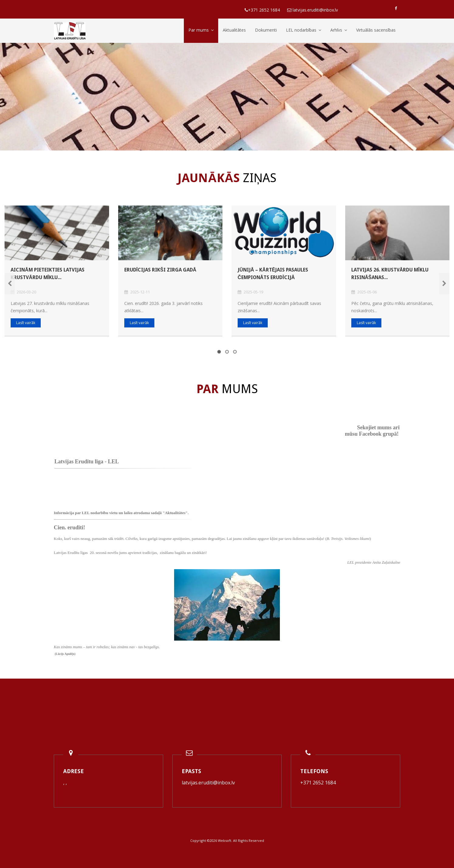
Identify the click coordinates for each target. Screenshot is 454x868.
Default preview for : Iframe (357, 475)
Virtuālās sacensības (376, 30)
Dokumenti (266, 30)
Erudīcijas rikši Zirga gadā (160, 270)
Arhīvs (339, 30)
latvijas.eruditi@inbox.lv (208, 783)
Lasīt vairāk (26, 323)
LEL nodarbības (304, 30)
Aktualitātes (234, 30)
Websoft (225, 840)
